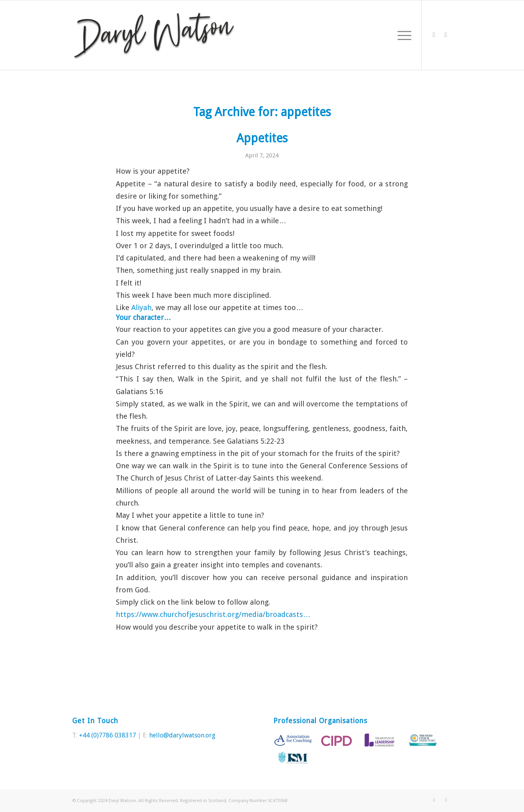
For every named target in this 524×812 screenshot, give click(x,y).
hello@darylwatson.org (182, 735)
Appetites (262, 138)
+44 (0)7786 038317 (107, 735)
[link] (141, 307)
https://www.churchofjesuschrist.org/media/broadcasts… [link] (213, 614)
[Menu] (402, 35)
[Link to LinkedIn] (446, 35)
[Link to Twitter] (434, 35)
